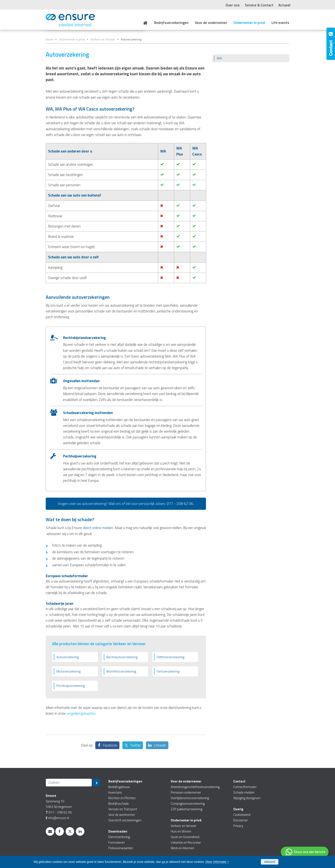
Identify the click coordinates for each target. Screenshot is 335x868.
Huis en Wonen (181, 831)
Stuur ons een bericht (310, 852)
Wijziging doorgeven (247, 798)
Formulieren (117, 842)
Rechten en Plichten (122, 798)
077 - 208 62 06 (180, 504)
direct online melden (98, 528)
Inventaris (115, 792)
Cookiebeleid (242, 815)
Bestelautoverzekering (122, 657)
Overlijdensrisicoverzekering (190, 798)
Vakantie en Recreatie (186, 842)
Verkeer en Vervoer (103, 39)
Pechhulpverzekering (71, 686)
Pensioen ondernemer (186, 792)
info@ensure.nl (59, 818)
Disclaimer (241, 820)
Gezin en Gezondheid (185, 837)
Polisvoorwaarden (121, 848)
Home (50, 39)
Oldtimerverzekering (170, 657)
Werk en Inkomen (182, 848)
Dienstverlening (119, 837)
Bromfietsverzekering (121, 671)
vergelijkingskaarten (81, 713)
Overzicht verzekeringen (125, 820)
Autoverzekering (68, 657)
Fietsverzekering (168, 671)
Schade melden (244, 792)
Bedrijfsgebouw (119, 787)
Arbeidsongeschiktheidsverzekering (195, 787)
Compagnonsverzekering (188, 804)
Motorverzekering (68, 671)
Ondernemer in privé (72, 39)
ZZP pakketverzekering (187, 809)
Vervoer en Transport (123, 809)
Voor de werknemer (122, 815)
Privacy (238, 826)
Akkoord (270, 862)
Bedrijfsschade (119, 804)
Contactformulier (245, 787)
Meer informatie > (217, 862)
